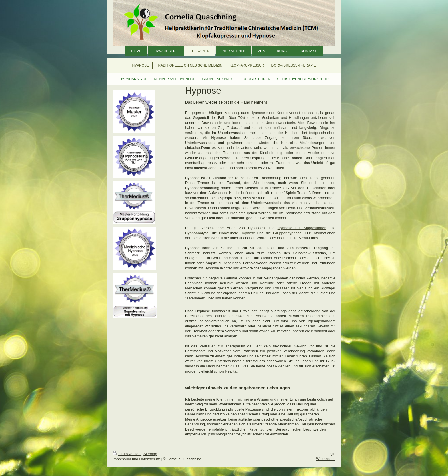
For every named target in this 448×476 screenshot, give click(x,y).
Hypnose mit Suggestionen (302, 228)
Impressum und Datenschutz (136, 459)
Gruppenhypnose (287, 233)
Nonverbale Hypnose (237, 233)
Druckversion (127, 454)
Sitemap (150, 454)
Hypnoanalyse (197, 233)
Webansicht (326, 459)
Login (331, 454)
